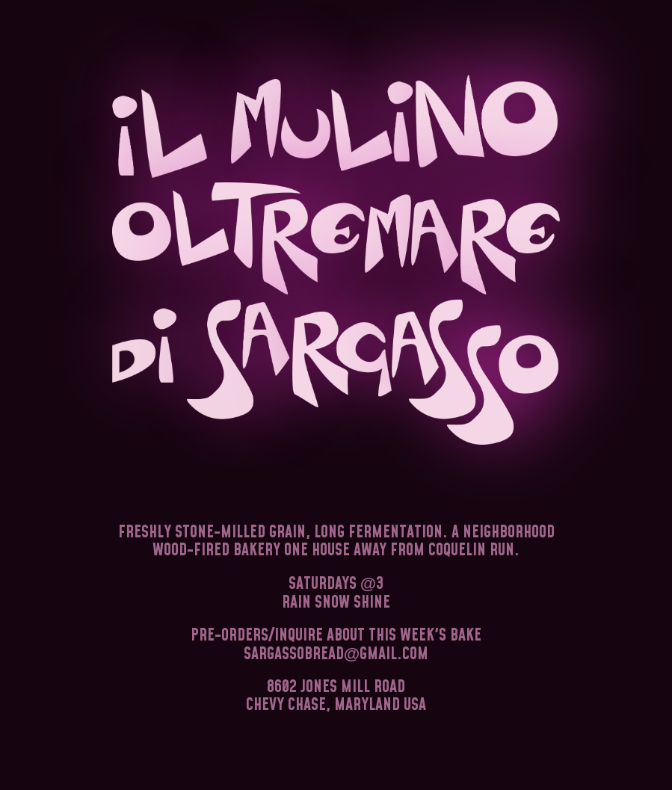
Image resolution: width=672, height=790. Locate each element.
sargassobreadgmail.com (336, 654)
